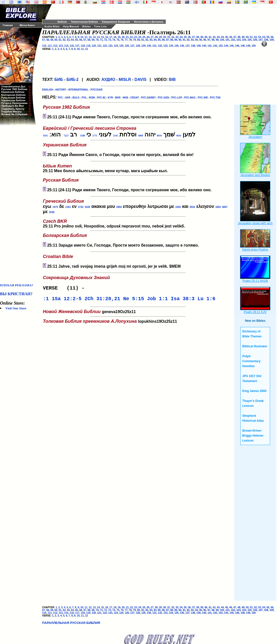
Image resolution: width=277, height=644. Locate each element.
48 (239, 37)
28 (156, 37)
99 (217, 40)
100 (222, 40)
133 (166, 46)
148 (243, 46)
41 (210, 37)
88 (172, 40)
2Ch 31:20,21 (102, 300)
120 (94, 46)
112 (55, 46)
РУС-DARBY (148, 98)
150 (254, 46)
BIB (172, 80)
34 (181, 37)
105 (250, 40)
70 (97, 40)
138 (193, 46)
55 (268, 37)
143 (221, 46)
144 (226, 46)
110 (44, 46)
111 (50, 46)
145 (232, 46)
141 (210, 46)
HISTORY (61, 90)
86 (163, 40)
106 (255, 40)
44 (222, 37)
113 (61, 46)
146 (237, 46)
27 (152, 37)
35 (185, 37)
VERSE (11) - (65, 289)
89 (176, 40)
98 (213, 40)
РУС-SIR (203, 98)
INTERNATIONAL (78, 90)
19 (119, 37)
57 (43, 40)
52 (255, 37)
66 (81, 40)
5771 (95, 136)
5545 (115, 136)
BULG (76, 98)
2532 (192, 207)
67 (85, 40)
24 (140, 37)
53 (260, 37)
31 (169, 37)
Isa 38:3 (183, 300)
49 (243, 37)
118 (83, 46)
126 (127, 46)
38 (198, 37)
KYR (110, 98)
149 (248, 46)
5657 (225, 207)
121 (99, 46)
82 (147, 40)
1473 (55, 207)
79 (134, 40)
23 (136, 37)
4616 (179, 136)
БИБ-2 (72, 80)
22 (131, 37)
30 (164, 37)
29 (160, 37)
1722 (81, 207)
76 (122, 40)
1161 (68, 207)
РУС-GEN (163, 98)
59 (52, 40)
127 (132, 46)
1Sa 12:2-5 (67, 300)
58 (48, 40)
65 (77, 40)
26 (148, 37)
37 (193, 37)
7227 (66, 136)
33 (177, 37)
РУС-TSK (215, 98)
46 (231, 37)
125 (122, 46)
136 (182, 46)
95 (201, 40)
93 (192, 40)
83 (151, 40)
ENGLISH (48, 90)
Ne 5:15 (134, 300)
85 (159, 40)
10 (82, 37)
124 (116, 46)
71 (101, 40)
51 (251, 37)
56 (272, 37)
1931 (45, 136)
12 (90, 37)
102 (233, 40)
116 (72, 46)
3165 (178, 207)
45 (227, 37)
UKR (68, 98)
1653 (218, 207)
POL (84, 98)
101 (228, 40)
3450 (119, 207)
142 (215, 46)
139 (199, 46)
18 (115, 37)
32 (173, 37)
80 (139, 40)
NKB (125, 98)
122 (105, 46)
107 (261, 40)
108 (266, 40)
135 (177, 46)
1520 (87, 207)
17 (111, 37)
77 (126, 40)
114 (66, 46)
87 (168, 40)
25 (144, 37)
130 (149, 46)
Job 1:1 (157, 300)
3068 (140, 136)
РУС (60, 98)
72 (105, 40)
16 (107, 37)
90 (180, 40)
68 (89, 40)
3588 (83, 136)
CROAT (135, 98)
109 (272, 40)
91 (184, 40)
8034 (159, 136)
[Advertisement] (20, 204)
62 (64, 40)
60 (56, 40)
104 (244, 40)
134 (171, 46)
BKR (118, 98)
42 (214, 37)
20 (123, 37)
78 (130, 40)
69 (93, 40)
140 (204, 46)
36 (189, 37)
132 (160, 46)
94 (196, 40)
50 (247, 37)
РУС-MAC (190, 98)
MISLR (125, 80)
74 (114, 40)
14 (98, 37)
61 (60, 40)
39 (202, 37)
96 (205, 40)
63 (68, 40)
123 (110, 46)
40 (206, 37)
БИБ (59, 80)
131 (154, 46)
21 (127, 37)
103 (238, 40)
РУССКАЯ (97, 90)
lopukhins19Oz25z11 (114, 322)
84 (155, 40)
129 (144, 46)
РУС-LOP (177, 98)
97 (209, 40)
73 (110, 40)
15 (102, 37)
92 (188, 40)
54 (264, 37)
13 (94, 37)
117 (77, 46)
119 (88, 46)
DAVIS (140, 80)
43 (218, 37)
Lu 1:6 (206, 300)
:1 (46, 300)
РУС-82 (101, 98)
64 (72, 40)
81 (143, 40)
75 (118, 40)
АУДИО (108, 80)
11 (86, 37)
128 (138, 46)
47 (235, 37)
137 (188, 46)
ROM (92, 98)
